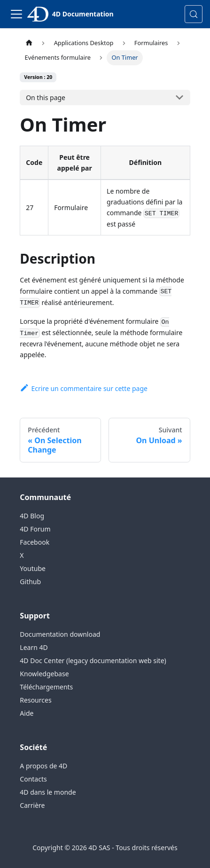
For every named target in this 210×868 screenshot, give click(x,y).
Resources (35, 700)
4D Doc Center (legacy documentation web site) (93, 661)
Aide (27, 713)
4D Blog (32, 516)
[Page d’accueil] (29, 43)
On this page (46, 98)
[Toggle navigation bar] (16, 14)
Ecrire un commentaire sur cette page (84, 388)
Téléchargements (46, 687)
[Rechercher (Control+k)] (194, 14)
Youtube (33, 568)
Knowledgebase (44, 674)
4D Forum (35, 529)
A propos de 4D (43, 766)
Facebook (35, 542)
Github (30, 582)
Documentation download (60, 634)
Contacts (33, 779)
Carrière (32, 805)
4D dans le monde (48, 792)
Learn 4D (34, 647)
